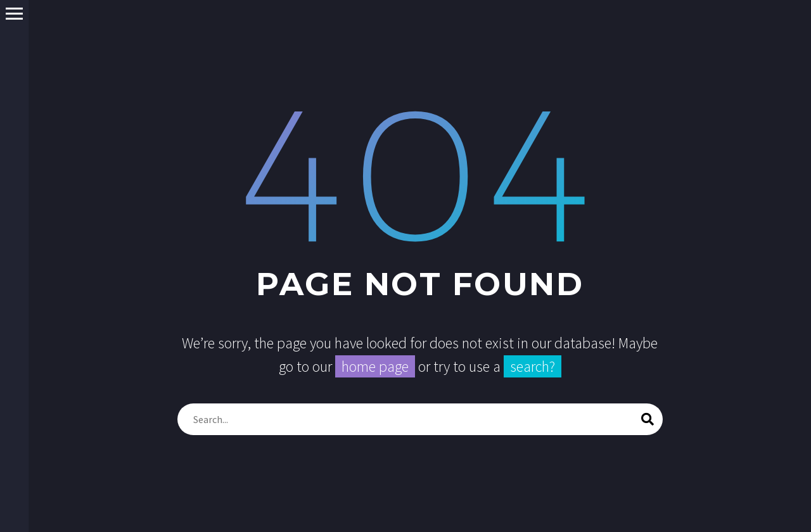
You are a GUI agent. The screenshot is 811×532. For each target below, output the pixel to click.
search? (533, 366)
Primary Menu (14, 14)
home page (375, 366)
